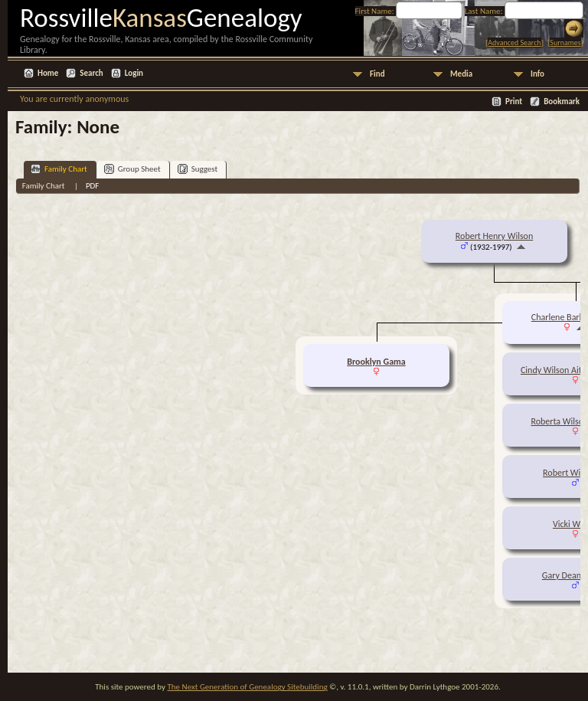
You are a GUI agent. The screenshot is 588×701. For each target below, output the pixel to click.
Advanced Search (514, 43)
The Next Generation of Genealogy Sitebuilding (247, 687)
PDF (93, 186)
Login (134, 73)
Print (514, 102)
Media (461, 74)
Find (377, 74)
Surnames (565, 43)
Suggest (198, 169)
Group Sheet (132, 169)
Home (48, 73)
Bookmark (562, 102)
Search (91, 73)
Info (537, 74)
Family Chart (59, 169)
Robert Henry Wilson (494, 236)
